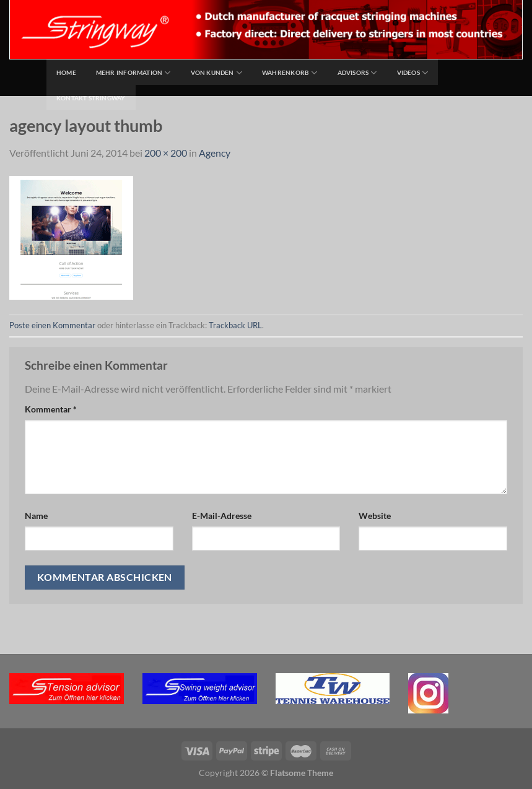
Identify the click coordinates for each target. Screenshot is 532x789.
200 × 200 (166, 153)
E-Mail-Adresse (222, 516)
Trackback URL (235, 325)
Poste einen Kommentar (52, 325)
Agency (215, 153)
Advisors (357, 73)
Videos (413, 73)
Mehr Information (133, 73)
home (66, 72)
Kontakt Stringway (91, 98)
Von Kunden (217, 73)
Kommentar (51, 409)
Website (375, 516)
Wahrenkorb (290, 73)
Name (36, 516)
